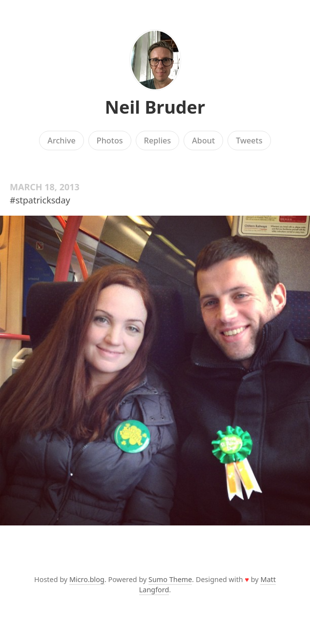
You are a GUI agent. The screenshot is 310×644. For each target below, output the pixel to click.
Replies (157, 141)
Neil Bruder (155, 107)
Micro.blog (87, 579)
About (203, 141)
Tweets (249, 141)
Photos (110, 141)
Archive (61, 141)
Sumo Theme (170, 579)
